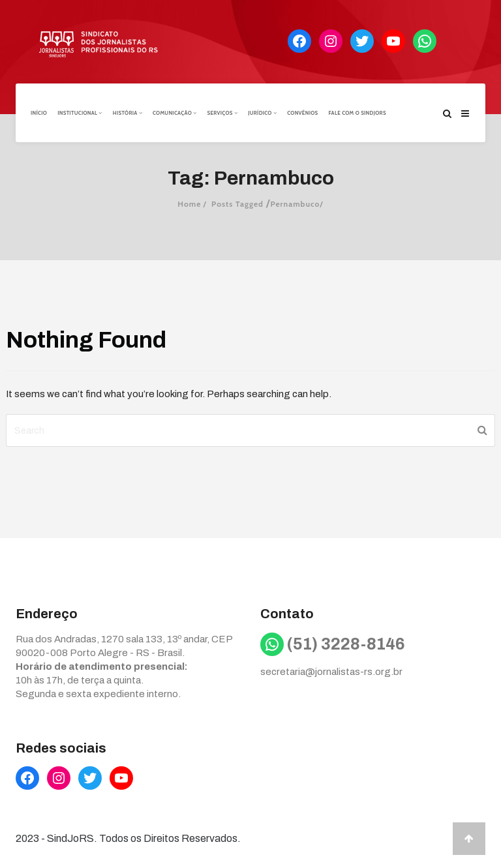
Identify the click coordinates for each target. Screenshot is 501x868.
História (128, 113)
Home (189, 204)
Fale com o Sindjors (357, 113)
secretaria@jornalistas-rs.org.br (331, 672)
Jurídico (262, 113)
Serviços (222, 113)
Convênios (302, 113)
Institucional (80, 113)
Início (39, 113)
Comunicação (175, 113)
